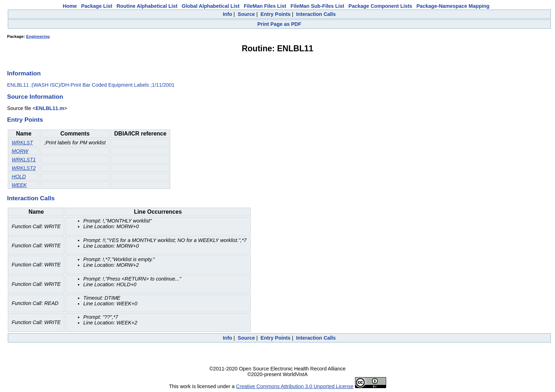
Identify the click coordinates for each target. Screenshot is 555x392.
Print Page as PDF (279, 24)
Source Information (35, 97)
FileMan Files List (265, 6)
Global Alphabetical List (210, 6)
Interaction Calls (316, 14)
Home (70, 6)
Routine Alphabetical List (147, 6)
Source (247, 14)
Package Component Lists (381, 6)
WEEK (19, 185)
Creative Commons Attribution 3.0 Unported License (295, 386)
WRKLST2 (24, 168)
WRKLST (22, 143)
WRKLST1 (24, 160)
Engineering (38, 36)
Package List (97, 6)
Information (24, 73)
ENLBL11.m (50, 108)
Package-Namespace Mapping (453, 6)
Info (227, 14)
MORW (20, 151)
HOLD (19, 177)
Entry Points (276, 14)
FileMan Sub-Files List (317, 6)
